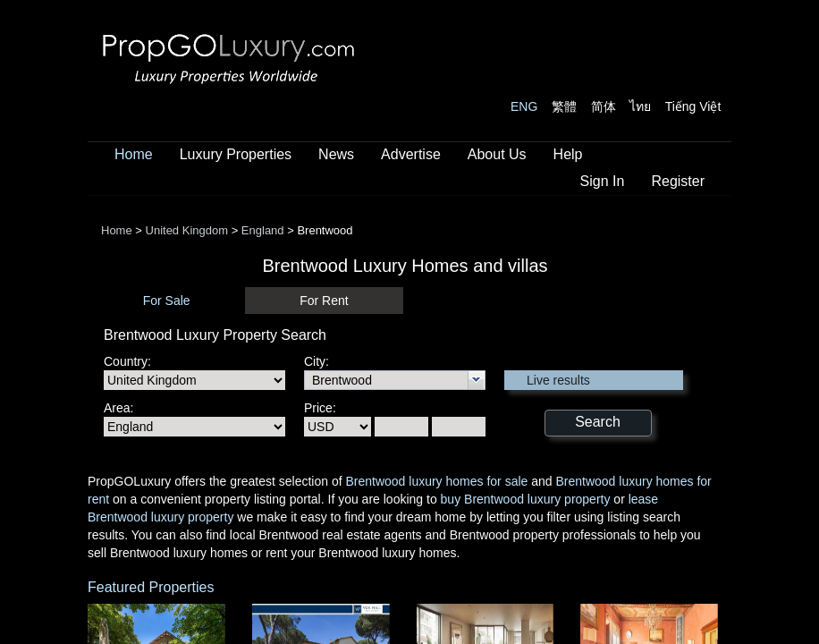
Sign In (603, 181)
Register (678, 181)
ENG (524, 106)
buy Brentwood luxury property (526, 499)
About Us (497, 154)
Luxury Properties (236, 154)
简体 (604, 106)
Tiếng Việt (693, 106)
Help (568, 154)
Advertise (411, 154)
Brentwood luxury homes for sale (436, 481)
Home (134, 154)
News (336, 154)
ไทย (640, 106)
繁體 (564, 106)
